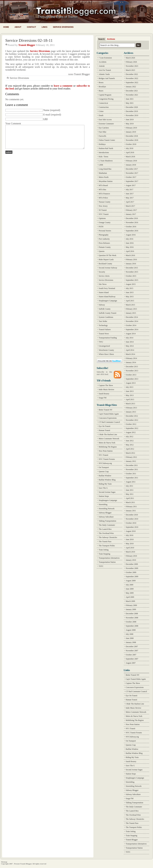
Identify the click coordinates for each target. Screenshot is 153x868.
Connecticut (103, 103)
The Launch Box (105, 529)
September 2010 (132, 527)
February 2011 (131, 507)
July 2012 (130, 437)
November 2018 (132, 140)
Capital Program (105, 95)
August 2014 (131, 334)
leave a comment (63, 86)
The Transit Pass (105, 542)
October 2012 (131, 424)
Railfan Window (105, 476)
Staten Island (104, 292)
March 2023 (130, 70)
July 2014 (130, 338)
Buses (101, 91)
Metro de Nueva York (107, 443)
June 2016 (130, 243)
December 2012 (132, 416)
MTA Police (103, 198)
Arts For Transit (105, 70)
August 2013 (131, 383)
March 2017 (130, 206)
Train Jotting (104, 550)
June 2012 (130, 441)
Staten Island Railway (107, 297)
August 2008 (131, 630)
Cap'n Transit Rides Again (109, 414)
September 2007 (132, 659)
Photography (104, 235)
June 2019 (130, 120)
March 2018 (130, 157)
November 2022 (132, 78)
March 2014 (130, 354)
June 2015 (130, 292)
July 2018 (130, 148)
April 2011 (130, 498)
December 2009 (132, 564)
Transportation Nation (107, 562)
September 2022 (132, 82)
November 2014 (132, 321)
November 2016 (132, 222)
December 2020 (132, 107)
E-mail (47, 115)
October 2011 (131, 474)
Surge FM (103, 398)
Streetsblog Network (107, 509)
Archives (111, 39)
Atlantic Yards (104, 74)
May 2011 (130, 494)
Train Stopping (105, 554)
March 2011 (130, 502)
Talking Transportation (108, 521)
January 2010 (131, 560)
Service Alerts (104, 276)
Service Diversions (63, 27)
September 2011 (132, 478)
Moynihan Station (106, 181)
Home (6, 27)
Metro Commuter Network (109, 439)
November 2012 (132, 420)
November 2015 (132, 272)
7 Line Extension (105, 58)
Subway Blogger (105, 513)
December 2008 (132, 614)
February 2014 (131, 358)
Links (44, 27)
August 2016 (131, 235)
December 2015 (132, 268)
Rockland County (105, 264)
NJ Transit (103, 210)
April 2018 (130, 152)
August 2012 (131, 432)
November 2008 (132, 618)
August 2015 (131, 284)
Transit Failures (105, 329)
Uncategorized (104, 346)
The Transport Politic (107, 546)
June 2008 (130, 638)
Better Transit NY (106, 410)
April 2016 (130, 251)
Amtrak (102, 66)
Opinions (102, 218)
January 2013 (131, 412)
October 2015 (131, 276)
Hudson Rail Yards (106, 148)
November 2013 (132, 371)
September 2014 (132, 329)
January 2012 (131, 461)
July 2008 (130, 634)
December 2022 (132, 74)
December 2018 (132, 136)
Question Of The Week (108, 255)
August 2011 (131, 482)
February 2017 (131, 210)
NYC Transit (104, 214)
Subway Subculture (106, 517)
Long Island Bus (105, 169)
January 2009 (131, 609)
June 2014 (130, 342)
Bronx (101, 82)
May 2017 (130, 198)
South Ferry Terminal (107, 288)
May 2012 (130, 445)
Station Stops (104, 496)
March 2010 (130, 552)
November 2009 (132, 568)
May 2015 (130, 297)
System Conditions (106, 317)
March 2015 (130, 305)
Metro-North (104, 177)
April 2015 (130, 301)
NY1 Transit (104, 455)
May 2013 (130, 395)
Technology (103, 325)
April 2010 (130, 548)
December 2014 (132, 317)
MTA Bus (103, 190)
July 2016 (130, 239)
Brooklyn (102, 87)
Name (46, 110)
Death (101, 115)
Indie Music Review (107, 390)
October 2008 (131, 622)
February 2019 (131, 128)
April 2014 (130, 350)
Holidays (102, 144)
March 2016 (130, 255)
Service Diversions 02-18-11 (29, 40)
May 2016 (130, 247)
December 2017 (132, 169)
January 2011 (131, 511)
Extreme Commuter (106, 124)
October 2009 (131, 572)
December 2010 (132, 515)
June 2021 (130, 99)
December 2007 (132, 646)
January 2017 (131, 214)
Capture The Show (106, 385)
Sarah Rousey (104, 394)
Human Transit (105, 430)
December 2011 (132, 465)
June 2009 (130, 589)
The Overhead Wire (106, 533)
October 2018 (131, 144)
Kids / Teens (104, 157)
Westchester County (106, 350)
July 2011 (130, 486)
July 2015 (130, 288)
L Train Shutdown (106, 161)
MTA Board (103, 185)
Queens (102, 251)
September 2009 (132, 577)
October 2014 (131, 325)
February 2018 (131, 161)
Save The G (103, 488)
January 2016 (131, 264)
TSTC (101, 566)
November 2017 (132, 173)
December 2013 (132, 367)
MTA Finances (104, 194)
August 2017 (131, 185)
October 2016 (131, 227)
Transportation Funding (108, 338)
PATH (101, 227)
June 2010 (130, 539)
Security (102, 272)
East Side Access (105, 120)
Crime (101, 111)
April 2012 (130, 449)
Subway (102, 305)
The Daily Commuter (107, 525)
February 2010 (131, 556)
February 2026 (131, 62)
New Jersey (103, 206)
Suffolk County (105, 309)
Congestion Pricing (106, 99)
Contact (31, 27)
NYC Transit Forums (107, 459)
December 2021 (132, 91)
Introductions (104, 152)
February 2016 (131, 260)
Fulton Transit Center (107, 140)
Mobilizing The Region (108, 447)
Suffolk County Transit (108, 313)
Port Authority (104, 239)
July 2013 (130, 387)
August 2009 (131, 581)
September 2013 (132, 379)
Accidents (103, 62)
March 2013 (130, 404)
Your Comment (13, 123)
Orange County (105, 222)
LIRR (101, 165)
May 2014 (130, 346)
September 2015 (132, 280)
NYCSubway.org (105, 463)
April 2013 (130, 399)
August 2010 (131, 531)
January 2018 (131, 165)
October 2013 (131, 375)
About (18, 27)
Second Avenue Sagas (107, 492)
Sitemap (4, 862)
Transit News (104, 334)
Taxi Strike (103, 321)
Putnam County (105, 247)
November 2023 (132, 66)
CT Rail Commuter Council (109, 422)
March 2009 (130, 601)
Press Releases (104, 243)
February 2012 (131, 457)
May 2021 (130, 103)
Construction (104, 107)
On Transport (104, 467)
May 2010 (130, 544)
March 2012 (130, 453)
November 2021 (132, 95)
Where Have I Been (106, 354)
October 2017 (131, 177)
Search (102, 39)
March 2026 (130, 58)
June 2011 (130, 490)
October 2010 (131, 523)
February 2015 (131, 309)
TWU (101, 342)
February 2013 (131, 408)
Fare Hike (103, 132)
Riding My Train (105, 484)
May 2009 (130, 593)
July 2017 (130, 190)
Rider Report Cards (106, 260)
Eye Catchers (104, 128)
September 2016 (132, 231)
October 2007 (131, 655)
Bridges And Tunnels (107, 78)
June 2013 (130, 391)
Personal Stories (105, 231)
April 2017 (130, 202)
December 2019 (132, 111)
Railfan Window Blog (107, 480)
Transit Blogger (27, 45)
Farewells (103, 136)
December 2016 (132, 218)
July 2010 (130, 535)
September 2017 (132, 181)
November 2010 (132, 519)
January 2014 (131, 362)
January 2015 (131, 313)
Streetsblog (103, 504)
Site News (103, 284)
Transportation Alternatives (109, 558)
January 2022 (131, 87)
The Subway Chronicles (108, 537)
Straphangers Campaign (108, 301)
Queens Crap (104, 472)
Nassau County (105, 202)
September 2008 (132, 626)
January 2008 (131, 642)
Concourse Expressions (108, 418)
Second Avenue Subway (108, 268)
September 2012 (132, 428)
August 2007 (131, 663)
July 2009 (130, 585)
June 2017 (130, 194)
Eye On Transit (105, 426)
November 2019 (132, 115)
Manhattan (103, 173)
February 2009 (131, 605)
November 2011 (132, 469)
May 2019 (130, 124)
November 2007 (132, 651)
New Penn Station (106, 451)
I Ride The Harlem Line (108, 434)
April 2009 (130, 597)
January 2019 (131, 132)
